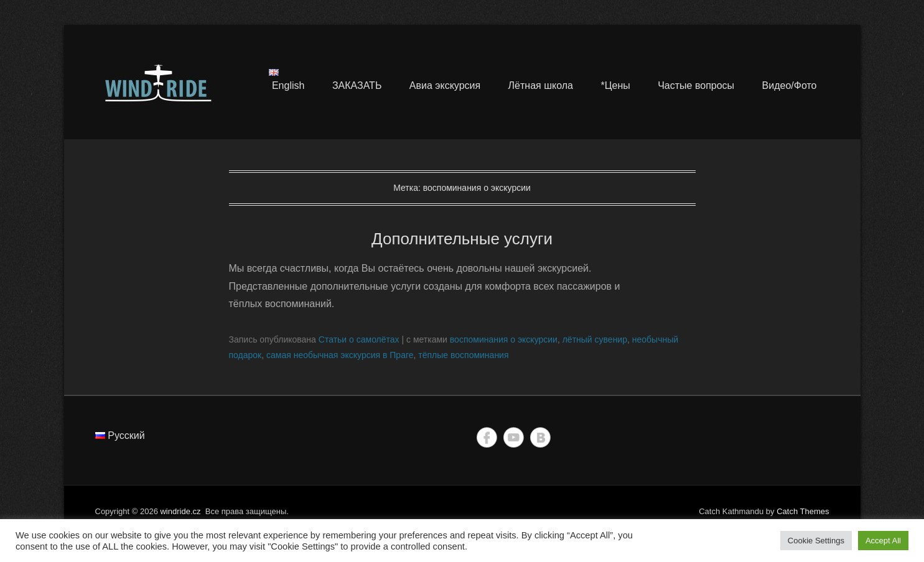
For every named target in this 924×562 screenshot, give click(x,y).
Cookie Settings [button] (816, 541)
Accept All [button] (883, 541)
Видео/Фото (790, 85)
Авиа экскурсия (445, 85)
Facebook (487, 437)
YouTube (514, 437)
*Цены (615, 85)
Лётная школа (541, 85)
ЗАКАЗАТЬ (357, 85)
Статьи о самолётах (359, 339)
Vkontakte (540, 437)
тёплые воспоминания (463, 355)
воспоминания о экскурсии (504, 339)
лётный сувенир (595, 339)
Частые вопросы (696, 85)
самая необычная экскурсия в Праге (340, 355)
